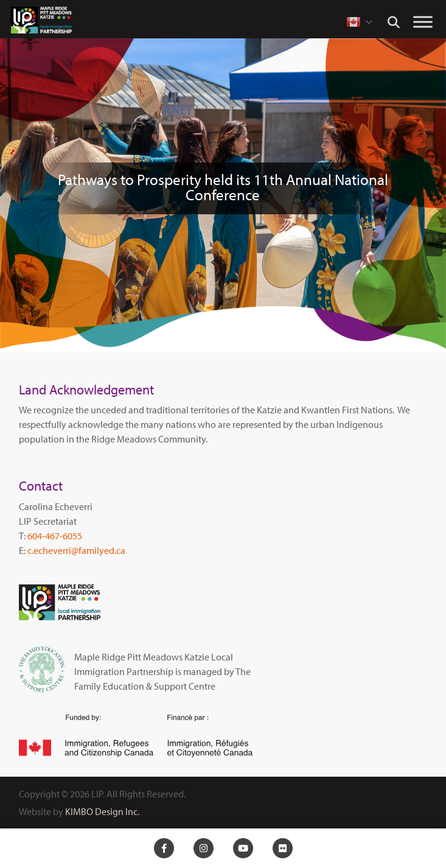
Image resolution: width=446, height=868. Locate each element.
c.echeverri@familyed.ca (76, 550)
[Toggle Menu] (423, 22)
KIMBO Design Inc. (102, 811)
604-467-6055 (55, 536)
